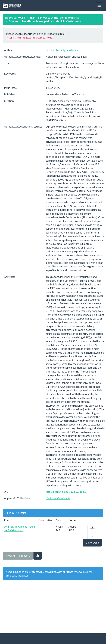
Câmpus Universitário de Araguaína (30, 21)
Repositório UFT (15, 17)
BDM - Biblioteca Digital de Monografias (54, 17)
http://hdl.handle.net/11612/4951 (66, 492)
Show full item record (18, 556)
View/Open (92, 543)
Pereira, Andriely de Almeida (62, 50)
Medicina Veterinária (68, 21)
